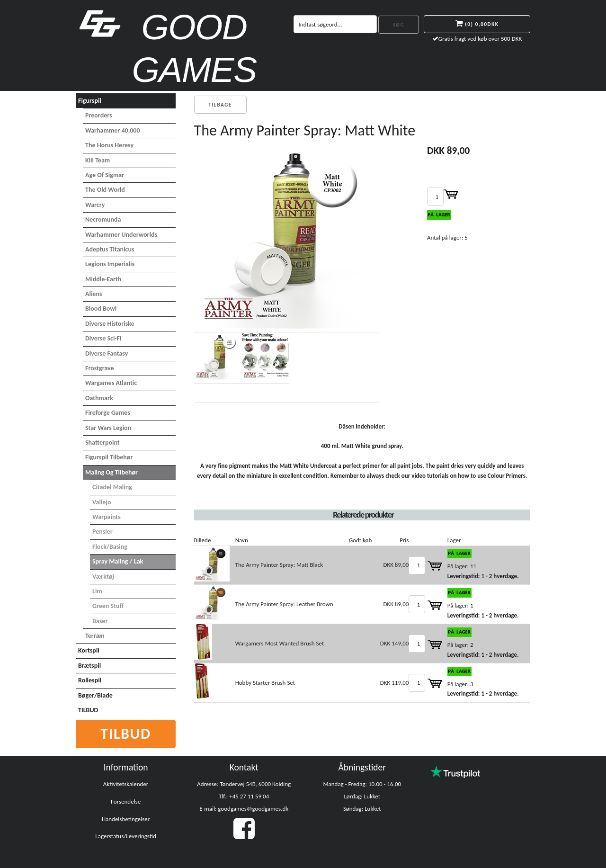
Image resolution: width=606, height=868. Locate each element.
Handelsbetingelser (126, 819)
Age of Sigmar (105, 175)
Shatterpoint (102, 443)
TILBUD (88, 710)
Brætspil (89, 666)
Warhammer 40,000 (113, 130)
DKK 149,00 (395, 643)
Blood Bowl (101, 309)
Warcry (95, 205)
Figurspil (90, 101)
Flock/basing (110, 547)
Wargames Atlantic (111, 383)
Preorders (99, 115)
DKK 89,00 (396, 565)
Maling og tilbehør (111, 472)
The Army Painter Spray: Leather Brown (284, 604)
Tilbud (126, 734)
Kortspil (89, 650)
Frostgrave (100, 368)
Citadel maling (112, 487)
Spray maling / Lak (118, 561)
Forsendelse (126, 801)
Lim (97, 591)
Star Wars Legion (108, 428)
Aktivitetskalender (126, 784)
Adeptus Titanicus (110, 249)
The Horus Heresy (109, 145)
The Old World (105, 190)
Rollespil (90, 680)
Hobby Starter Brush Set (265, 683)
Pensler (102, 532)
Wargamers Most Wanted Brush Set (280, 643)
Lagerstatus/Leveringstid (126, 836)
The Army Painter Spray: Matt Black (279, 565)
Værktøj (103, 577)
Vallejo (102, 502)
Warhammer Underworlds (121, 235)
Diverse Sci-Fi (103, 338)
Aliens (94, 294)
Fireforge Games (108, 413)
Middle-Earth (103, 279)
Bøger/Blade (95, 695)
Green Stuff (108, 606)
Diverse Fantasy (107, 353)
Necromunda (103, 219)
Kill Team (98, 160)
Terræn (95, 636)
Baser (100, 621)
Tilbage (220, 105)
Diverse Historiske (110, 324)
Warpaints (107, 517)
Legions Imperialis (110, 264)
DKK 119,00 (395, 683)
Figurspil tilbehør (109, 457)
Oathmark (99, 398)
